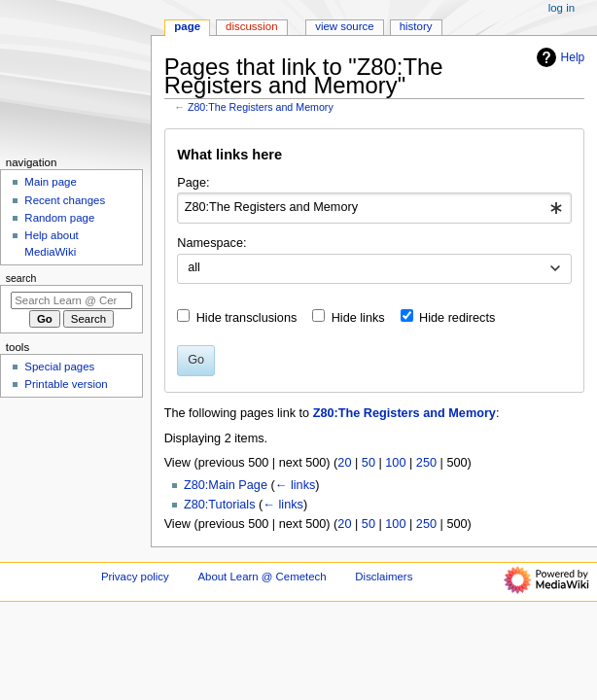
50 (369, 463)
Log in (562, 8)
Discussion (251, 26)
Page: (193, 183)
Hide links (358, 318)
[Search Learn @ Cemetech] (71, 300)
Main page (51, 182)
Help (559, 57)
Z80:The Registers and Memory (261, 107)
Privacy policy (135, 577)
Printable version (66, 384)
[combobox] (374, 208)
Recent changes (65, 200)
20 (344, 463)
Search (21, 278)
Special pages (59, 367)
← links (296, 485)
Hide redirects (457, 318)
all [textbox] (194, 267)
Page (187, 26)
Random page (59, 218)
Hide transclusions (247, 318)
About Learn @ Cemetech (262, 577)
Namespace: (211, 243)
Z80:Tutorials (220, 505)
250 (426, 463)
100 (395, 463)
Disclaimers (384, 577)
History (416, 26)
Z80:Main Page (226, 485)
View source (344, 26)
